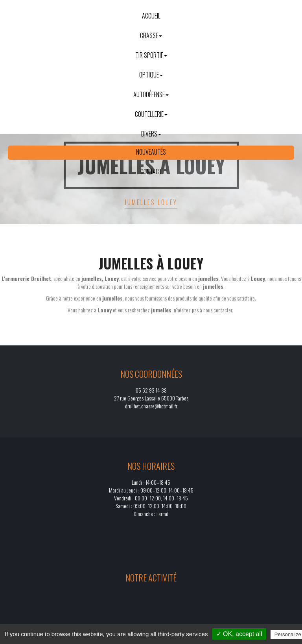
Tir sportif (151, 55)
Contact (151, 172)
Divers (151, 134)
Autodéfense (151, 94)
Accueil (151, 16)
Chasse (151, 35)
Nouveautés (151, 152)
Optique (151, 75)
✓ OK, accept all (239, 634)
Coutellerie (151, 114)
